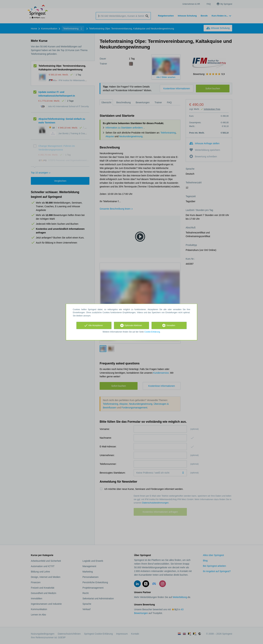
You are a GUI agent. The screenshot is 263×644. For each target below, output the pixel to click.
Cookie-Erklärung (152, 332)
